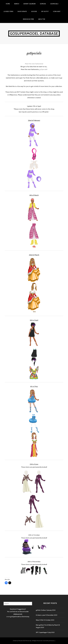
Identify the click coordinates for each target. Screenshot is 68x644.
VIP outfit (45, 11)
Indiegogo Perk (28, 19)
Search (17, 4)
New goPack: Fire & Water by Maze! (47, 625)
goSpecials (54, 4)
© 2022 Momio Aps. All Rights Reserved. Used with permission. (38, 641)
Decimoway (25, 617)
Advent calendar (30, 4)
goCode (34, 11)
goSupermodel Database (34, 34)
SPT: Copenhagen (41, 632)
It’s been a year (41, 615)
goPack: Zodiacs (41, 610)
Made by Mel (17, 641)
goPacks (43, 4)
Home (8, 4)
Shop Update (22, 11)
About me (42, 19)
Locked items (8, 11)
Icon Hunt (57, 11)
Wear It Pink (40, 620)
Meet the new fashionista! (34, 64)
